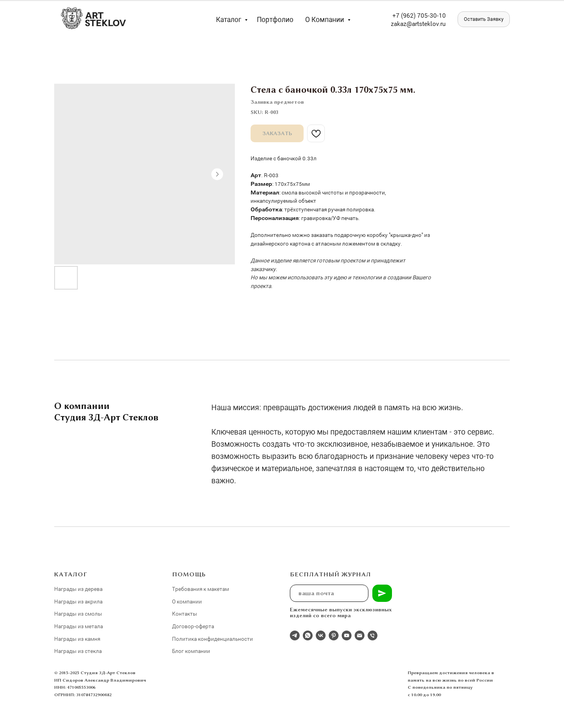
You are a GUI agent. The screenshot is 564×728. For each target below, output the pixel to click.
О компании (325, 19)
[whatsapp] (308, 635)
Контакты (185, 613)
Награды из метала (79, 626)
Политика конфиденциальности (212, 639)
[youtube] (347, 635)
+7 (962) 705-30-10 (419, 15)
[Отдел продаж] (295, 635)
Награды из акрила (78, 601)
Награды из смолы (78, 613)
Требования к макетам (201, 589)
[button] (484, 19)
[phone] (373, 635)
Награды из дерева (78, 589)
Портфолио (275, 19)
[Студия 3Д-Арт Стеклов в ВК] (321, 635)
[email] (360, 635)
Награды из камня (77, 639)
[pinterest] (334, 635)
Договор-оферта (193, 626)
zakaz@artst (407, 23)
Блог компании (191, 651)
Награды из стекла (78, 651)
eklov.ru (435, 23)
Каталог (229, 19)
